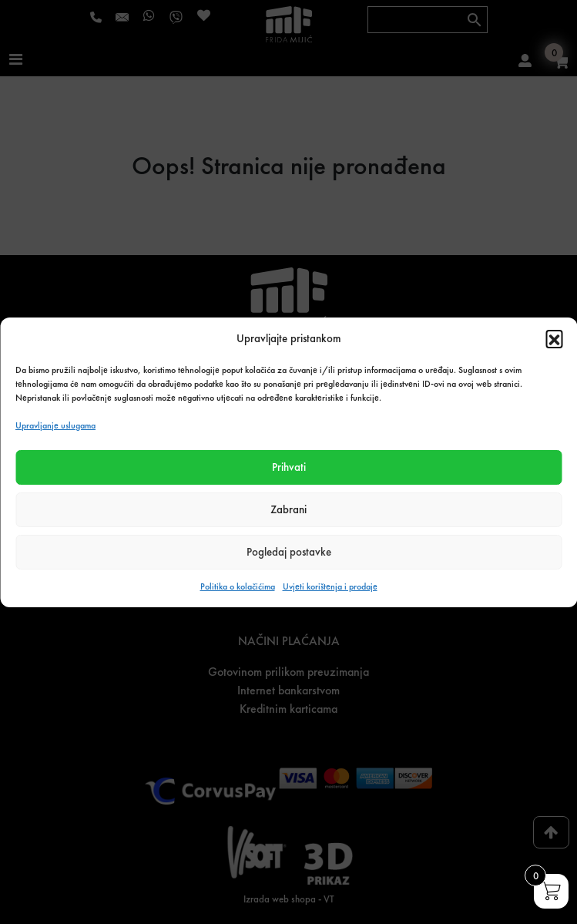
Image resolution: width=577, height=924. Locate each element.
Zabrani (288, 509)
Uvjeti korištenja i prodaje (330, 586)
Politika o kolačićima (238, 586)
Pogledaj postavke (289, 552)
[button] (554, 338)
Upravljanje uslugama (55, 425)
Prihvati (289, 467)
